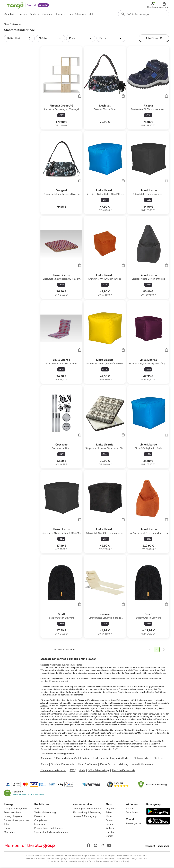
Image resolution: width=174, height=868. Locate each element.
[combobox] (144, 15)
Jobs (6, 825)
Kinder (109, 818)
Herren (109, 825)
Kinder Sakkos (108, 765)
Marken (110, 837)
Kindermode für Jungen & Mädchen (112, 759)
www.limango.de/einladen (136, 860)
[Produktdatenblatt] (61, 89)
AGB (37, 810)
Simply (44, 765)
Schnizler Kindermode (63, 765)
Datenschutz (41, 818)
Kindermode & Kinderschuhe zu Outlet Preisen (65, 759)
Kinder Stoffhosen (87, 765)
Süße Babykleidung (98, 771)
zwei (150, 701)
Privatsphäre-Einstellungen (49, 829)
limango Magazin (13, 818)
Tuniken (44, 707)
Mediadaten (10, 833)
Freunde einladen (13, 814)
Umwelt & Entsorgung (85, 818)
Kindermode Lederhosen (53, 771)
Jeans (51, 723)
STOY (73, 771)
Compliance (41, 821)
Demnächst (132, 814)
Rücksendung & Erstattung (87, 814)
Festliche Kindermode (124, 771)
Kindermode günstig (59, 666)
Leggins (94, 709)
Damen (109, 821)
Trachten (110, 833)
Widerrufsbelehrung (45, 814)
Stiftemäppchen (142, 759)
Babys (109, 814)
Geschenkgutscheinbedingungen (52, 833)
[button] (164, 5)
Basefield (76, 690)
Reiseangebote (134, 825)
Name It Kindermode (142, 765)
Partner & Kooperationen (17, 821)
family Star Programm (16, 810)
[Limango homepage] (14, 5)
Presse (8, 829)
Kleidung (123, 765)
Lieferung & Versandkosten (87, 810)
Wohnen (110, 829)
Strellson (158, 759)
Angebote (111, 810)
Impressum (40, 825)
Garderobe (79, 715)
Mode (82, 771)
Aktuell (130, 810)
